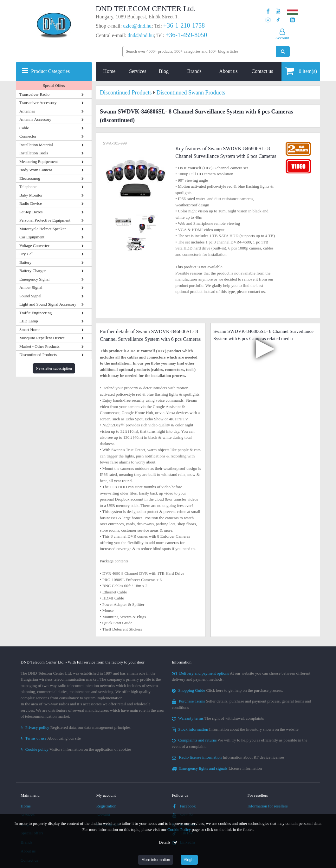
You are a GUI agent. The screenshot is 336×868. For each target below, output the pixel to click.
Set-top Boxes (31, 212)
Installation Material (36, 145)
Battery (25, 262)
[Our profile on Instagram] (268, 20)
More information (156, 860)
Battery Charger (32, 271)
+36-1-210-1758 (184, 25)
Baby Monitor (31, 195)
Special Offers (54, 86)
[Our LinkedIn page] (292, 20)
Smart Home (30, 330)
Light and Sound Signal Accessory (48, 304)
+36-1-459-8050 (186, 35)
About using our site (51, 738)
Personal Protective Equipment (45, 220)
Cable (24, 128)
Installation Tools (34, 153)
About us (228, 71)
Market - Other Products (39, 346)
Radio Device (31, 203)
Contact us (262, 71)
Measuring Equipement (39, 162)
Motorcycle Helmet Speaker (43, 229)
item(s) (301, 71)
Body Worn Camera (36, 170)
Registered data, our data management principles (76, 727)
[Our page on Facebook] (268, 12)
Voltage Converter (34, 246)
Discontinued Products (38, 355)
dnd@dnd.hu (141, 35)
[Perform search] (283, 52)
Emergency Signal (34, 279)
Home (109, 71)
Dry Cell (26, 254)
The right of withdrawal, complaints (218, 718)
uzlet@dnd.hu (137, 26)
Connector (28, 136)
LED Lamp (29, 321)
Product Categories (50, 71)
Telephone (28, 187)
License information (217, 768)
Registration (107, 806)
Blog (164, 71)
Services (138, 71)
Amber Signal (31, 287)
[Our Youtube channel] (278, 12)
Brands (194, 71)
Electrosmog (30, 178)
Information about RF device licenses (228, 757)
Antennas (27, 111)
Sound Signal (30, 296)
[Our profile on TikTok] (278, 20)
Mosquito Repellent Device (42, 338)
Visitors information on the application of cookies (76, 749)
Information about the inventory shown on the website (235, 729)
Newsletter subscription (54, 368)
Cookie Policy (179, 829)
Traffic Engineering (36, 313)
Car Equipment (32, 237)
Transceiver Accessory (38, 103)
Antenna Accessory (35, 119)
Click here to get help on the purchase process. (227, 690)
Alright (189, 860)
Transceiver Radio (34, 94)
